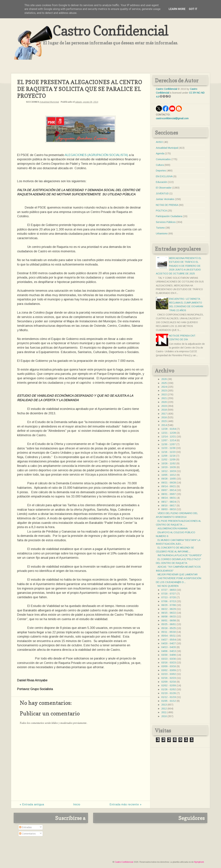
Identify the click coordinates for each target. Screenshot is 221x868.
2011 (164, 712)
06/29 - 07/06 (169, 605)
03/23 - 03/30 (169, 659)
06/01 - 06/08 (169, 620)
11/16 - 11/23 (168, 452)
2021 (164, 398)
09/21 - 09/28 (169, 483)
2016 (164, 417)
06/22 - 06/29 (169, 609)
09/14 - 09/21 (169, 486)
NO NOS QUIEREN (168, 586)
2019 (164, 406)
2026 (164, 379)
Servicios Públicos (166, 222)
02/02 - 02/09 (169, 685)
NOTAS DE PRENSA (167, 205)
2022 (164, 394)
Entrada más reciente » (126, 804)
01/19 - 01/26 (169, 693)
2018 (164, 410)
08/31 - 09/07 (169, 494)
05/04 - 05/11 (169, 636)
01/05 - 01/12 (169, 701)
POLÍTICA (161, 211)
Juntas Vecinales (165, 199)
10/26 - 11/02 (169, 463)
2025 (164, 383)
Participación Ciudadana (169, 216)
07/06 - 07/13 (169, 601)
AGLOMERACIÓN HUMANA (173, 528)
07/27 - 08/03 (169, 590)
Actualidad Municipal (49, 102)
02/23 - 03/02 (169, 674)
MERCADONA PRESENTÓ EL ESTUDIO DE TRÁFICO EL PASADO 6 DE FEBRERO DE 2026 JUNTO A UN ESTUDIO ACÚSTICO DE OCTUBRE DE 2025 (179, 266)
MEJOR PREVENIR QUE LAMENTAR (178, 574)
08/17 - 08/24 (169, 502)
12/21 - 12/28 (169, 433)
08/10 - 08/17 (169, 506)
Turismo (160, 228)
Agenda (160, 153)
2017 (164, 414)
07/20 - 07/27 (169, 594)
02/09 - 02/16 (169, 682)
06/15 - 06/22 (169, 613)
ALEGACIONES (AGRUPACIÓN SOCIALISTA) (96, 155)
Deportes (161, 171)
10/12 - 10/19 (169, 471)
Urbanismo (162, 234)
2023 (164, 391)
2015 (164, 421)
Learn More (177, 9)
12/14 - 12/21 (169, 437)
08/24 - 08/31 (169, 498)
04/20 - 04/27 (169, 643)
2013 (164, 705)
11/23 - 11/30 (168, 448)
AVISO (159, 142)
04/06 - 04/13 (169, 651)
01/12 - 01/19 (169, 697)
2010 (164, 716)
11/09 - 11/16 (168, 456)
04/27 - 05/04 (169, 640)
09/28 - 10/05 (169, 479)
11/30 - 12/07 (169, 444)
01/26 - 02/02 (169, 689)
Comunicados (163, 159)
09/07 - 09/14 (169, 490)
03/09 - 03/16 (169, 666)
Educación (162, 182)
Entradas (25, 827)
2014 (164, 425)
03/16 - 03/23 (169, 663)
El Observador (164, 188)
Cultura (160, 165)
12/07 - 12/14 (169, 440)
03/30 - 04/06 (169, 655)
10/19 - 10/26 (169, 467)
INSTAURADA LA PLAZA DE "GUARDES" (180, 555)
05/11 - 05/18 (169, 632)
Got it (193, 9)
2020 (164, 402)
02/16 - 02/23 (169, 678)
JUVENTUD (162, 193)
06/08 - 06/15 (169, 617)
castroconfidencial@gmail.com (172, 118)
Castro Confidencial (110, 30)
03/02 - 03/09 (169, 670)
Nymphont (199, 862)
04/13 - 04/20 (169, 647)
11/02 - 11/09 (168, 459)
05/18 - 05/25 (169, 628)
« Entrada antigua (32, 804)
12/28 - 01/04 (169, 429)
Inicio (77, 804)
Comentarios (27, 834)
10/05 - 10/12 (169, 475)
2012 (164, 709)
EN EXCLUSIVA (164, 176)
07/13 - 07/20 (169, 597)
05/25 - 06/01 (169, 624)
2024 (164, 387)
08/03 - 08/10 (169, 509)
